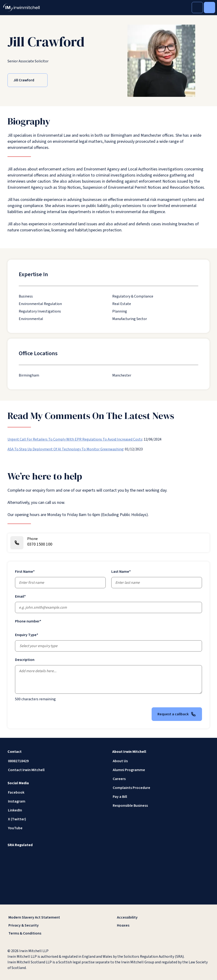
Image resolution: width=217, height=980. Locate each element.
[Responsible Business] (161, 806)
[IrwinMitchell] (21, 8)
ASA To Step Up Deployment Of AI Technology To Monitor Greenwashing (65, 449)
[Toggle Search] (197, 8)
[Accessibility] (163, 917)
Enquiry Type (27, 635)
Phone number (28, 621)
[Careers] (161, 779)
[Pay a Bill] (161, 797)
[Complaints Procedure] (161, 788)
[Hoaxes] (163, 925)
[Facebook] (56, 792)
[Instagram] (56, 801)
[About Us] (161, 761)
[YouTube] (56, 828)
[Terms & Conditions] (54, 933)
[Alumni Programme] (161, 770)
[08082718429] (56, 761)
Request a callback (177, 714)
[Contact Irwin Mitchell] (56, 770)
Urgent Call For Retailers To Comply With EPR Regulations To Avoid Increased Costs (75, 439)
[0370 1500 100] (108, 543)
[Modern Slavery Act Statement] (54, 917)
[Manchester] (122, 375)
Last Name (121, 572)
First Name (25, 572)
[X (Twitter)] (56, 819)
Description (25, 660)
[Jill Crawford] (28, 80)
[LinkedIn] (56, 810)
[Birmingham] (29, 375)
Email (20, 596)
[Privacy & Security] (54, 925)
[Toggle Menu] (210, 8)
